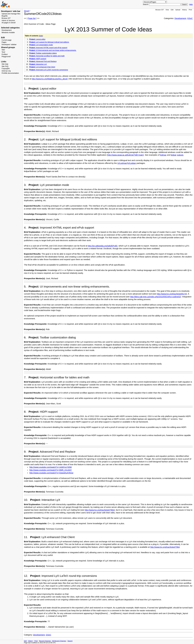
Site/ (3, 50)
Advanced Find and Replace (43, 61)
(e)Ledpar (132, 163)
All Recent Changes (59, 641)
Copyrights (6, 69)
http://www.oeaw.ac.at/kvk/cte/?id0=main (125, 155)
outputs (180, 155)
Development (7, 30)
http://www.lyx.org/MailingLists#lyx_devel (50, 79)
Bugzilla (5, 16)
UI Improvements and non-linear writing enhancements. (53, 50)
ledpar (174, 155)
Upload (178, 10)
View (167, 10)
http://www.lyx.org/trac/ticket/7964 (99, 510)
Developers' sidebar (9, 45)
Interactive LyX (38, 64)
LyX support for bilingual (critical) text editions (49, 42)
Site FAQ (5, 66)
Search (70, 641)
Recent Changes (45, 641)
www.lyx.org (6, 71)
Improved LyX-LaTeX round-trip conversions (49, 70)
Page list (32, 18)
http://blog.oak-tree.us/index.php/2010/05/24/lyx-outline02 (155, 297)
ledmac (163, 155)
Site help (5, 64)
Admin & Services (8, 21)
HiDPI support (38, 59)
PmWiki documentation (10, 73)
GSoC (190, 18)
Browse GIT (6, 18)
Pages (4, 42)
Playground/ (6, 57)
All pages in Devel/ (9, 23)
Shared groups (8, 47)
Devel (26, 11)
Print (190, 10)
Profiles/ (5, 54)
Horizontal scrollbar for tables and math (47, 56)
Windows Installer (8, 33)
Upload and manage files (11, 14)
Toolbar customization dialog (43, 53)
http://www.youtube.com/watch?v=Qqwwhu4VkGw (51, 473)
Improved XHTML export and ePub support (48, 48)
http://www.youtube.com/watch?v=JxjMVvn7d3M (51, 467)
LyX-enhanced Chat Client (42, 67)
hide (41, 36)
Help (191, 4)
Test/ (3, 52)
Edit (172, 10)
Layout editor (37, 39)
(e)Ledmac (122, 163)
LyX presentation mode (41, 45)
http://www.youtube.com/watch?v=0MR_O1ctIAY (51, 470)
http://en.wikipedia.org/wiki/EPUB (102, 246)
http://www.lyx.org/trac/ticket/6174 (172, 294)
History (184, 10)
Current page (7, 40)
